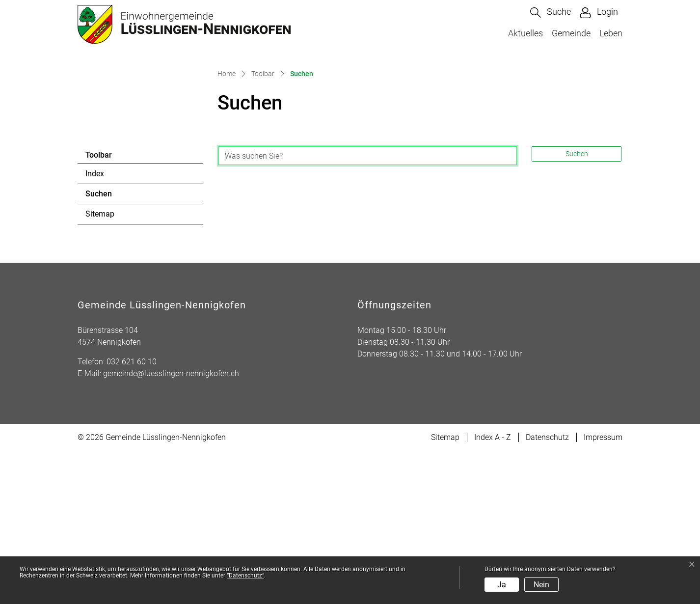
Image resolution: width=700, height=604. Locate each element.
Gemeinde (571, 33)
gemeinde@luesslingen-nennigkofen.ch (171, 526)
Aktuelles (525, 33)
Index (95, 326)
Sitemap (100, 367)
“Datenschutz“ (245, 576)
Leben (611, 33)
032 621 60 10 (132, 514)
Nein (541, 585)
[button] (551, 13)
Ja (502, 585)
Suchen (112, 349)
